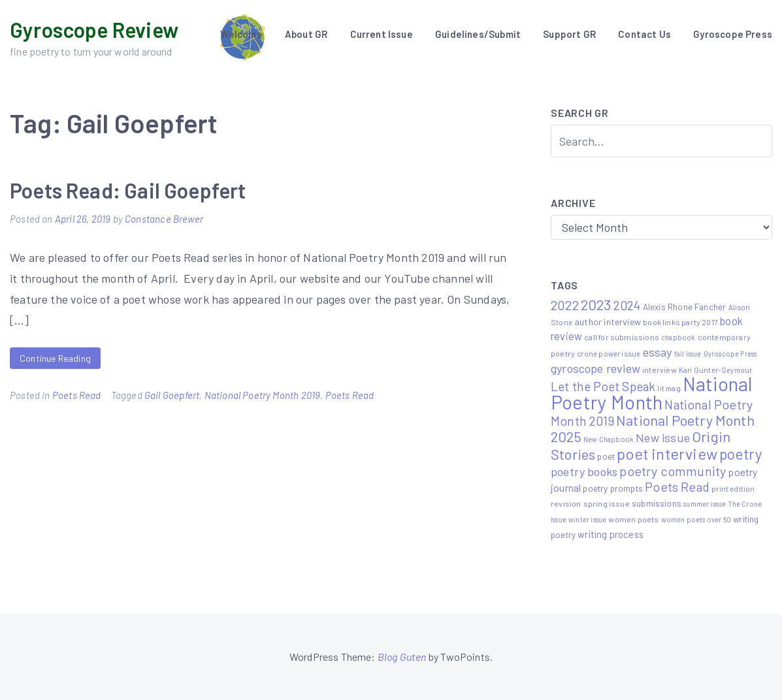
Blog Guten (402, 657)
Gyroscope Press (733, 34)
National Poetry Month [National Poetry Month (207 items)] (651, 393)
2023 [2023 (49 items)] (596, 304)
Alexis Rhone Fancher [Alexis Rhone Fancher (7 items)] (685, 307)
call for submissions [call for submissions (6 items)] (622, 337)
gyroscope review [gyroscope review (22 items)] (595, 368)
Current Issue (382, 34)
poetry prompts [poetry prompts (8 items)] (613, 488)
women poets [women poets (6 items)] (633, 519)
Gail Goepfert (172, 395)
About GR (306, 34)
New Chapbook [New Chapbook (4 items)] (609, 439)
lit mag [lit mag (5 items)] (669, 388)
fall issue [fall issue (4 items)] (688, 354)
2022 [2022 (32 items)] (565, 305)
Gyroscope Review (94, 29)
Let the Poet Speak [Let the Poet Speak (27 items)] (603, 386)
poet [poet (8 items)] (606, 456)
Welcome (241, 34)
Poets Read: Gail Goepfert (128, 190)
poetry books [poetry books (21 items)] (584, 471)
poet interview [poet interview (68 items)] (667, 453)
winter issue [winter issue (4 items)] (587, 519)
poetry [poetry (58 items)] (741, 454)
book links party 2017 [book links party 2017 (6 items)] (680, 322)
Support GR (569, 34)
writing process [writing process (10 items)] (611, 534)
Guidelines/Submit (478, 34)
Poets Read (77, 395)
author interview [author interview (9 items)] (608, 322)
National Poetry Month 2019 (263, 395)
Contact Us (644, 34)
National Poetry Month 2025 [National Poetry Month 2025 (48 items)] (653, 428)
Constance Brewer (164, 219)
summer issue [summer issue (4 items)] (705, 504)
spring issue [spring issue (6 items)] (607, 503)
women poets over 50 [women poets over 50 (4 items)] (696, 519)
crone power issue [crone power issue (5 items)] (609, 353)
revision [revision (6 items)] (566, 503)
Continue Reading (55, 358)
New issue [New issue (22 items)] (663, 438)
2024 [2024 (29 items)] (627, 305)
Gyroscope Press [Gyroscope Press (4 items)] (730, 354)
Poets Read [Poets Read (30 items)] (677, 486)
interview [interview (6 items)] (660, 370)
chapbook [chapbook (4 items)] (678, 337)
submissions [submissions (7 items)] (657, 503)
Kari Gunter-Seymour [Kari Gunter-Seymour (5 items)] (715, 370)
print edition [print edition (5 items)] (733, 488)
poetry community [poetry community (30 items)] (673, 471)
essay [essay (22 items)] (658, 352)
